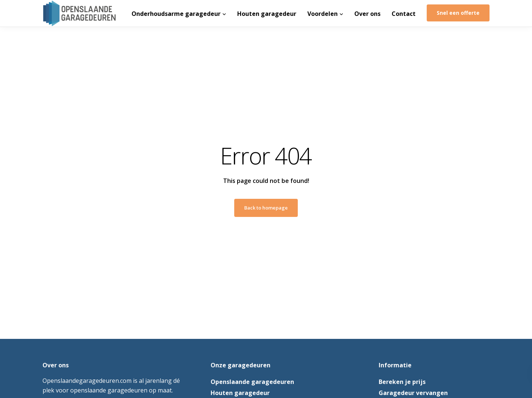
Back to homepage (266, 208)
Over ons (367, 14)
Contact (404, 14)
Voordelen (323, 14)
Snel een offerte (458, 13)
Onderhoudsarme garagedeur (176, 14)
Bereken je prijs (402, 382)
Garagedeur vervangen (413, 393)
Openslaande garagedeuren (252, 382)
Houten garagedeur (267, 14)
